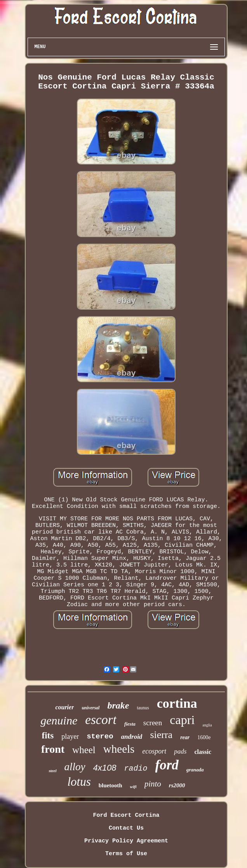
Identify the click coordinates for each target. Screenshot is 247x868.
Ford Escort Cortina (126, 815)
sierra (161, 735)
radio (136, 768)
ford (167, 765)
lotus (79, 782)
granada (195, 770)
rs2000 (177, 785)
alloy (75, 767)
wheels (119, 749)
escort (101, 720)
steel (52, 771)
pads (180, 751)
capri (182, 720)
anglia (207, 725)
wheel (84, 750)
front (53, 749)
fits (48, 735)
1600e (204, 737)
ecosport (154, 751)
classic (203, 752)
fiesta (130, 724)
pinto (153, 784)
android (132, 737)
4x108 (105, 768)
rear (185, 737)
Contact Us (126, 828)
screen (153, 723)
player (70, 736)
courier (64, 707)
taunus (143, 708)
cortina (177, 703)
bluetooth (110, 785)
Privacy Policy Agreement (126, 841)
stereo (100, 736)
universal (90, 708)
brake (118, 705)
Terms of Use (126, 854)
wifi (133, 787)
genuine (59, 720)
